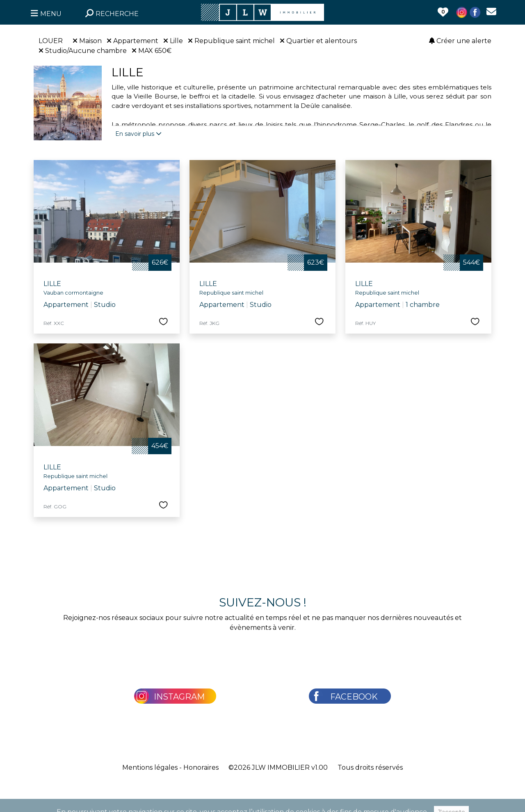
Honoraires (201, 767)
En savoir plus (138, 134)
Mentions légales (150, 767)
